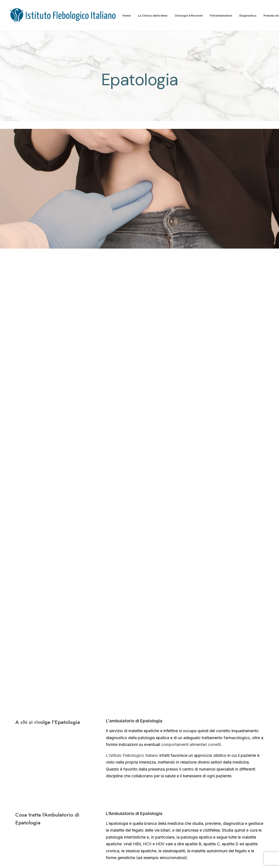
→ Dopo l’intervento (216, 741)
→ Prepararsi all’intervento (222, 718)
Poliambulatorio (221, 15)
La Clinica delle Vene (153, 15)
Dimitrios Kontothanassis (50, 710)
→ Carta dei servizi (130, 719)
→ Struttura (124, 706)
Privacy (182, 859)
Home (127, 15)
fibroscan (114, 466)
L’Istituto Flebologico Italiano (132, 309)
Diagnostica (248, 15)
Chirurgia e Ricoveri (189, 15)
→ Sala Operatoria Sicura (221, 706)
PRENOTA (98, 604)
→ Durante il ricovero (217, 729)
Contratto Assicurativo (205, 859)
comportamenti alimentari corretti (191, 298)
